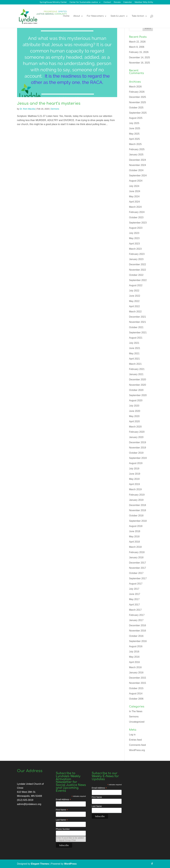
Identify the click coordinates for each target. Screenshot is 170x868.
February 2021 (137, 369)
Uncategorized (137, 722)
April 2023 (134, 244)
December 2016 (137, 625)
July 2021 (134, 343)
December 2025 (137, 97)
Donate (117, 2)
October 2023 (136, 217)
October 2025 (136, 108)
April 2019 (134, 484)
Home (66, 16)
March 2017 (135, 610)
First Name (62, 810)
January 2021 (136, 374)
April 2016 (134, 662)
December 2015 (137, 678)
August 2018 (136, 526)
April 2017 (134, 605)
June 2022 (135, 296)
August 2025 (136, 118)
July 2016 (134, 652)
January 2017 (136, 620)
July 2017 (134, 589)
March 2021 (135, 364)
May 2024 (134, 196)
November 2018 (137, 510)
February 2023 (137, 254)
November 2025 (137, 102)
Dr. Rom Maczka (27, 109)
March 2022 (135, 312)
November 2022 (137, 270)
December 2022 (137, 264)
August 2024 (136, 181)
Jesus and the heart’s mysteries (49, 103)
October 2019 (136, 453)
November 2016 (137, 631)
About (77, 16)
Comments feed (137, 745)
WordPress (71, 864)
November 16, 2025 (139, 63)
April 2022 (134, 306)
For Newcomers (95, 16)
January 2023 (136, 259)
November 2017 (137, 568)
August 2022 (136, 285)
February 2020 (137, 432)
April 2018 (134, 542)
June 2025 (135, 128)
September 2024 (138, 176)
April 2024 (134, 202)
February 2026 (137, 92)
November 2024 (137, 165)
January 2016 (136, 673)
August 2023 (136, 228)
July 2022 (134, 291)
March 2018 (135, 547)
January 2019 (136, 500)
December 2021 (137, 317)
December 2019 (137, 442)
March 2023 (135, 249)
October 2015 (136, 688)
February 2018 (137, 552)
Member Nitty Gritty (144, 2)
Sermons (55, 109)
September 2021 (138, 333)
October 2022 (136, 275)
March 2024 (135, 207)
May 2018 (134, 537)
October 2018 (136, 516)
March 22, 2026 (137, 42)
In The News (136, 711)
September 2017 (138, 578)
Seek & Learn (118, 16)
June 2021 (135, 348)
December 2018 (137, 505)
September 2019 (138, 458)
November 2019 (137, 448)
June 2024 (135, 191)
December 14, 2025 (139, 57)
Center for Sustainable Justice (84, 2)
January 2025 (136, 155)
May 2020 (134, 416)
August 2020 (136, 400)
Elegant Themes (40, 864)
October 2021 (136, 327)
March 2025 (135, 144)
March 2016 (135, 667)
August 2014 (136, 694)
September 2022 (138, 280)
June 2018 (135, 531)
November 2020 (137, 385)
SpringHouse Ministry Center (53, 2)
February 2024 (137, 212)
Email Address (63, 800)
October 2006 (136, 699)
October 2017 (136, 573)
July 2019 (134, 469)
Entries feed (135, 740)
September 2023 (138, 223)
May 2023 (134, 238)
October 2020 (136, 390)
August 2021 (136, 338)
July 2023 (134, 233)
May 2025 (134, 134)
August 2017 (136, 584)
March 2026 (135, 87)
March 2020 (135, 427)
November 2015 (137, 683)
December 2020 (137, 380)
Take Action (138, 16)
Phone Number (63, 829)
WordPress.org (137, 750)
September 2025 (138, 113)
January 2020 (136, 437)
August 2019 (136, 463)
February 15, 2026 (139, 52)
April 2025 (134, 139)
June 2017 (135, 594)
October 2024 (136, 170)
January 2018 (136, 557)
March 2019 (135, 489)
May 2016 (134, 657)
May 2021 (134, 353)
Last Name (62, 820)
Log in (132, 735)
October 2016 (136, 636)
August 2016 (136, 646)
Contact (107, 2)
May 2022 (134, 301)
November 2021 (137, 322)
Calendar (128, 2)
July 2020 (134, 406)
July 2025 (134, 123)
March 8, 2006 (137, 47)
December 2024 (137, 160)
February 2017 (137, 615)
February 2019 (137, 495)
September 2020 (138, 395)
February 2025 (137, 149)
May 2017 (134, 599)
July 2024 (134, 186)
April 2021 (134, 359)
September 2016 (138, 641)
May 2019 (134, 479)
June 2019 (135, 474)
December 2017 (137, 563)
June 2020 (135, 411)
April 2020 (134, 421)
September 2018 (138, 521)
